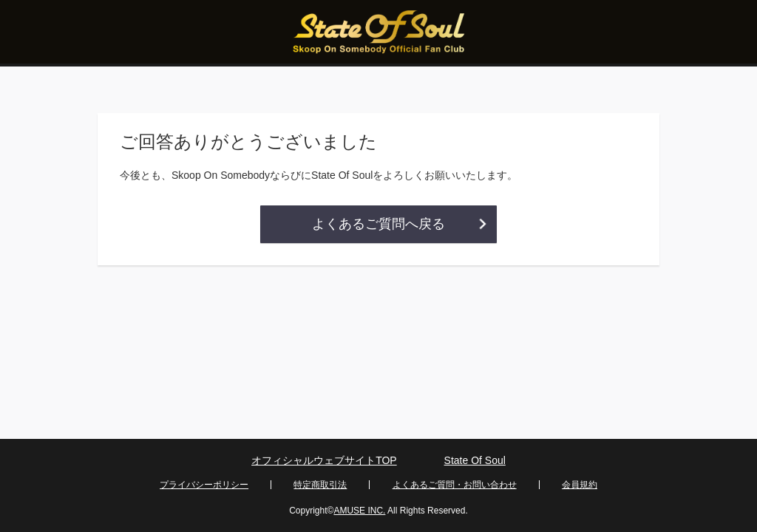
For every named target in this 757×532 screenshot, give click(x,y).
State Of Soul (475, 460)
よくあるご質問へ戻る (378, 224)
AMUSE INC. (359, 511)
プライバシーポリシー (204, 485)
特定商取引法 (320, 485)
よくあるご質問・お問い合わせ (455, 485)
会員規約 (580, 485)
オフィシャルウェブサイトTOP (324, 460)
